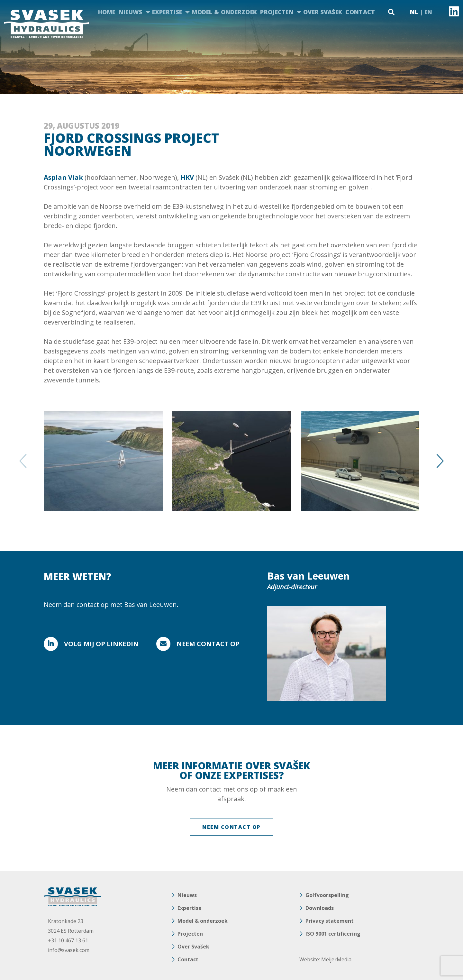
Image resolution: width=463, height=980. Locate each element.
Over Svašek (323, 12)
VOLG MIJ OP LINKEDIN (101, 644)
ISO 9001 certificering (333, 934)
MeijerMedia (336, 959)
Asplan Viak (63, 177)
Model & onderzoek (224, 12)
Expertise (167, 12)
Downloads (320, 908)
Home (107, 12)
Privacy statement (330, 921)
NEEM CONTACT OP (232, 827)
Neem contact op (208, 644)
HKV (187, 177)
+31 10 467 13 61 (68, 940)
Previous (24, 461)
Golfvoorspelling (327, 895)
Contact (360, 12)
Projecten (277, 12)
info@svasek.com (69, 950)
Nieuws (131, 12)
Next (439, 461)
